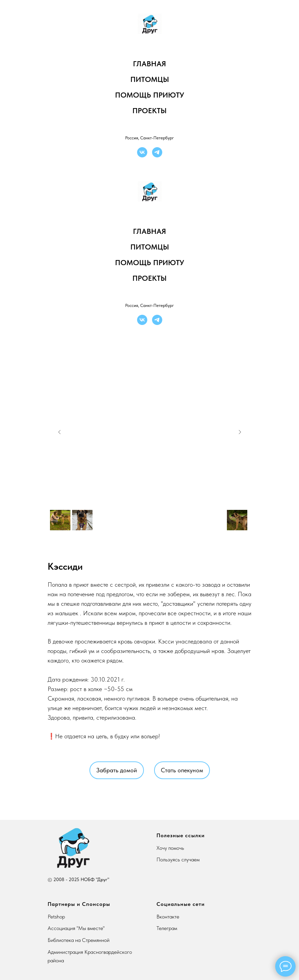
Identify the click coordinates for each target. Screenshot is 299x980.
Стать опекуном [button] (182, 770)
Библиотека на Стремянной (79, 940)
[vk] (142, 152)
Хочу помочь (170, 848)
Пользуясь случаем (178, 859)
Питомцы (150, 79)
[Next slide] (240, 432)
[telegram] (157, 152)
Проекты (149, 110)
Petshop (56, 917)
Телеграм (167, 928)
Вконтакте (168, 917)
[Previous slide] (60, 432)
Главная (149, 64)
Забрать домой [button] (117, 770)
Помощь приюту (149, 95)
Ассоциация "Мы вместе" (76, 928)
